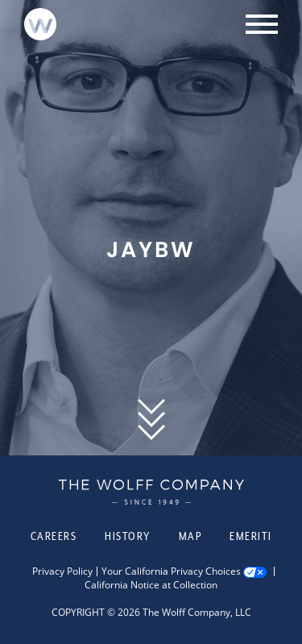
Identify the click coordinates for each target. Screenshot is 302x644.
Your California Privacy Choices (171, 571)
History (128, 536)
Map (190, 536)
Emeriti (251, 536)
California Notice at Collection (151, 585)
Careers (54, 536)
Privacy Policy (62, 571)
